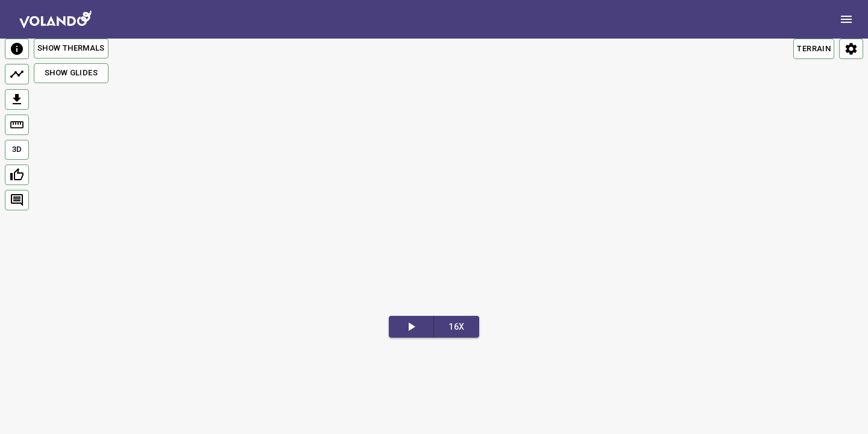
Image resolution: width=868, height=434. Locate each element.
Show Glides (71, 73)
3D (17, 149)
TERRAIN (814, 49)
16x (456, 327)
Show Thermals (71, 48)
